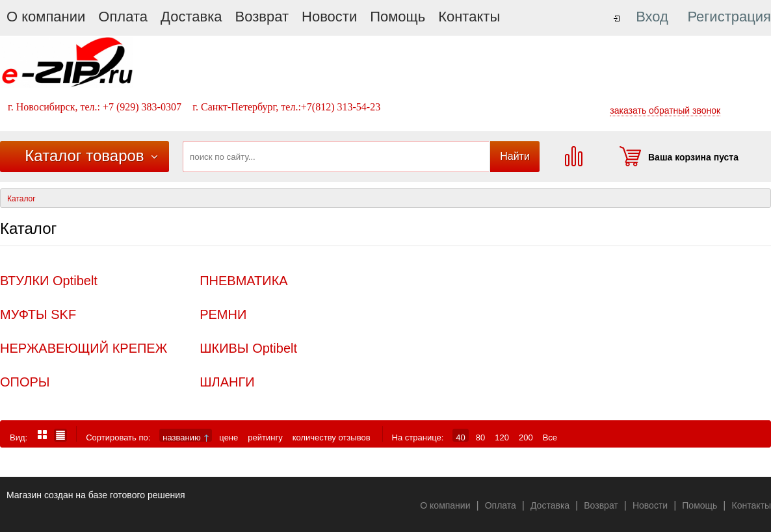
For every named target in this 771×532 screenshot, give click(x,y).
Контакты (469, 17)
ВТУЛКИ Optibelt (49, 281)
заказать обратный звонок (665, 110)
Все (550, 437)
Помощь (398, 17)
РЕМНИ (223, 314)
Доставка (191, 17)
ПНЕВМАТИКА (244, 281)
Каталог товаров (84, 156)
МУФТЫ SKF (38, 314)
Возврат (262, 17)
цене (229, 437)
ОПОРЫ (25, 382)
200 (526, 437)
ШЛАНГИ (227, 382)
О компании (46, 17)
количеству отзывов (332, 437)
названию (186, 437)
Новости (329, 17)
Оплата (123, 17)
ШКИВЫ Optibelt (248, 348)
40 (460, 437)
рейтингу (265, 437)
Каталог (21, 199)
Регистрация (729, 17)
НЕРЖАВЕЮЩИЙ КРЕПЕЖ (84, 348)
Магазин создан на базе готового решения (96, 495)
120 (502, 437)
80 (480, 437)
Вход (652, 17)
